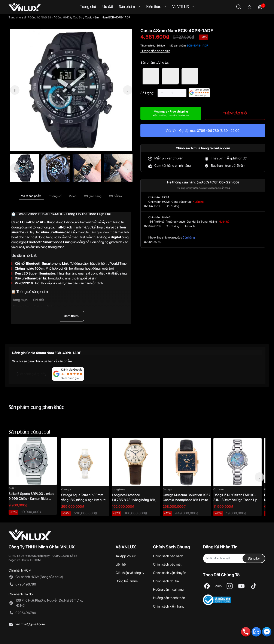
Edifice (161, 46)
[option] (71, 90)
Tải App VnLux (126, 556)
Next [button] (259, 477)
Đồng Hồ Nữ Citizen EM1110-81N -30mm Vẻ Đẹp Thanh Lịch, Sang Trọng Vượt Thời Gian (237, 500)
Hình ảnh (189, 226)
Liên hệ (121, 564)
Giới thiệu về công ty (130, 573)
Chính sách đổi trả (166, 581)
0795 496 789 (208, 131)
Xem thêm (71, 316)
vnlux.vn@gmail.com (30, 624)
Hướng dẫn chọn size (155, 51)
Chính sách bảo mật (167, 564)
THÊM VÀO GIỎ (235, 113)
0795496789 (153, 206)
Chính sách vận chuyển (170, 573)
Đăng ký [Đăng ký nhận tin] (254, 558)
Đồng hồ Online (127, 581)
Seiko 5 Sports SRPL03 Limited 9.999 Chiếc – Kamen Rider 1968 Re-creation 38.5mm (31, 498)
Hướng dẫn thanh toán (169, 598)
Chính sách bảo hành (168, 556)
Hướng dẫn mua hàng (168, 589)
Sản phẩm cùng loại (29, 432)
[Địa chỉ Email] (234, 558)
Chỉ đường (172, 206)
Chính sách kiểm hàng (169, 606)
